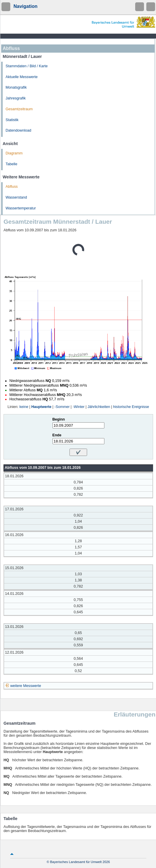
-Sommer (62, 407)
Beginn (59, 419)
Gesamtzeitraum (19, 109)
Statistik (12, 120)
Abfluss (12, 187)
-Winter (79, 407)
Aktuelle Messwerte (22, 77)
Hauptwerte (41, 407)
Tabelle (11, 164)
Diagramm (14, 153)
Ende (57, 435)
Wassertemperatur (21, 208)
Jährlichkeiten (99, 407)
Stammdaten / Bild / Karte (27, 66)
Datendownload (18, 130)
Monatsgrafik (16, 87)
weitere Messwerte (26, 686)
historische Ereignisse (131, 407)
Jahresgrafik (16, 98)
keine (24, 407)
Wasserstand (16, 197)
